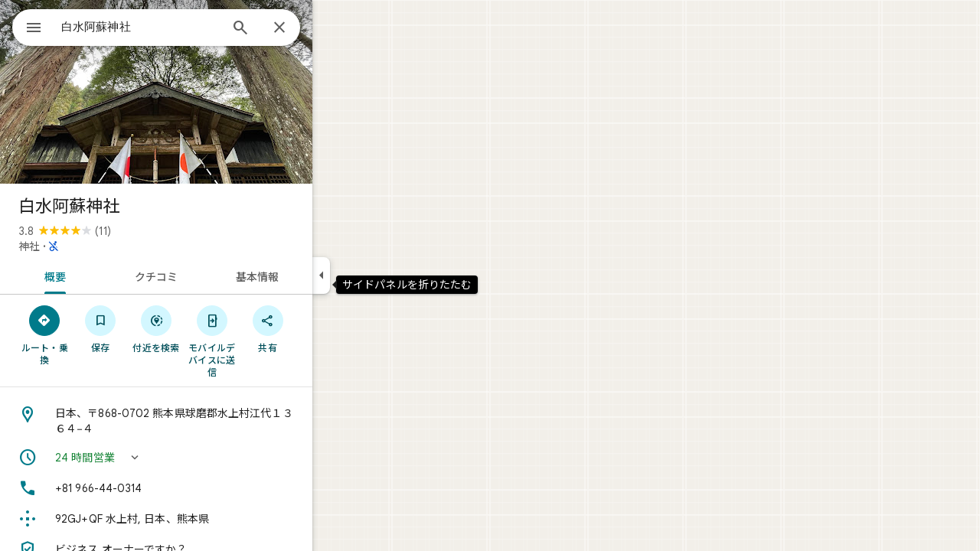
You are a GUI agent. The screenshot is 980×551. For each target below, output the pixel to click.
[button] (211, 458)
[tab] (108, 275)
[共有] (323, 328)
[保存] (156, 328)
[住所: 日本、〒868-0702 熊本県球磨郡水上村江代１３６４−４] (211, 421)
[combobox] (180, 27)
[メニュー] (28, 26)
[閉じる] (335, 28)
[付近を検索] (212, 328)
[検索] (296, 29)
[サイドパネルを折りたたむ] (376, 275)
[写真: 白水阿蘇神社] (211, 92)
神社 (84, 246)
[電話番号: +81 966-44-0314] (211, 488)
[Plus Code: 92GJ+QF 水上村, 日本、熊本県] (211, 519)
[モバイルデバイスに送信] (267, 341)
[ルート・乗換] (100, 334)
